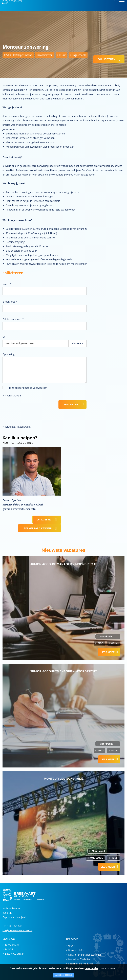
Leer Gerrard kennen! (37, 528)
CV (4, 337)
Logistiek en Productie (81, 964)
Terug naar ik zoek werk (17, 427)
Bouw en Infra (76, 950)
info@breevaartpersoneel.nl (17, 930)
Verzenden (71, 404)
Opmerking (8, 354)
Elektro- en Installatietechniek (85, 955)
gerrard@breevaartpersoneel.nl (19, 509)
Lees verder (91, 968)
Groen (72, 945)
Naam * (7, 284)
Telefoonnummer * (13, 319)
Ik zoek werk (12, 945)
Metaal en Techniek (79, 959)
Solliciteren (107, 59)
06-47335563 (44, 520)
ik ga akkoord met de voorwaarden (28, 388)
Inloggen (105, 6)
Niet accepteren (108, 969)
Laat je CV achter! (15, 953)
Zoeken (114, 6)
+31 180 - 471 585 (12, 926)
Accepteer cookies (63, 975)
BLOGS (9, 949)
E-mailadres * (10, 302)
